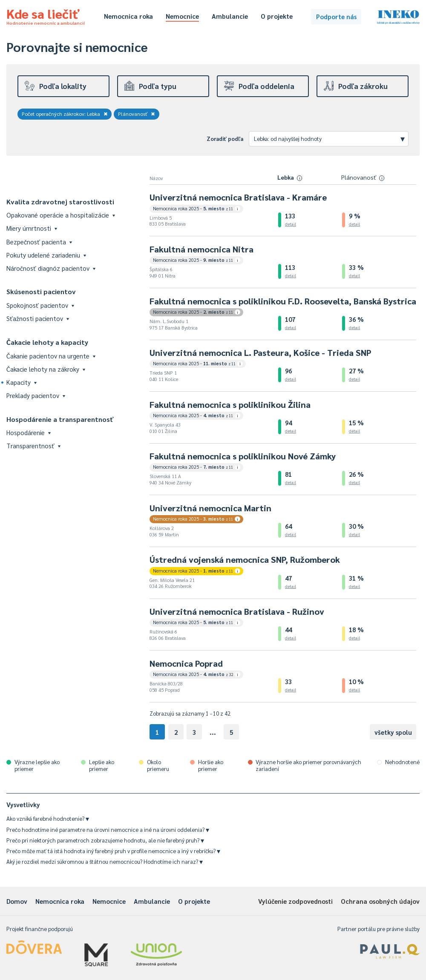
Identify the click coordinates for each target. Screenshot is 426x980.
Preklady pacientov (36, 395)
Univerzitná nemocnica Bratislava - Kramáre (238, 197)
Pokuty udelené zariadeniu (46, 255)
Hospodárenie (29, 432)
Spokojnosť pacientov (40, 305)
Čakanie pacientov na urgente (51, 356)
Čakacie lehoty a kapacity (47, 342)
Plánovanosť (137, 114)
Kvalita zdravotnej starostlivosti (60, 202)
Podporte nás (336, 16)
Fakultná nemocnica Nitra (201, 249)
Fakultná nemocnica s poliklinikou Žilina (230, 404)
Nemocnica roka (128, 16)
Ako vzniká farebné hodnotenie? (48, 818)
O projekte (277, 16)
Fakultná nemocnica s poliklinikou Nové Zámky (243, 456)
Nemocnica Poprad (186, 663)
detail (291, 224)
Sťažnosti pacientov (38, 318)
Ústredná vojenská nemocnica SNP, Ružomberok (245, 559)
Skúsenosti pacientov (41, 291)
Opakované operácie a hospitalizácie (61, 215)
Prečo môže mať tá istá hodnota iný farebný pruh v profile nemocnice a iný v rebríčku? (113, 851)
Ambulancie (230, 16)
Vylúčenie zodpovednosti (295, 901)
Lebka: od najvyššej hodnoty (329, 138)
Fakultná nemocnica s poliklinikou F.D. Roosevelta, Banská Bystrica (283, 301)
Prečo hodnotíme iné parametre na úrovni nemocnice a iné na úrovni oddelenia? (108, 830)
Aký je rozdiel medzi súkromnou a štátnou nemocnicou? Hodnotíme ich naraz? (105, 861)
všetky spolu (393, 732)
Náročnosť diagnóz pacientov (51, 268)
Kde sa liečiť (46, 15)
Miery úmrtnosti (32, 228)
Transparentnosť (33, 446)
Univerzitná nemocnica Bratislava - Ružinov (237, 611)
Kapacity (22, 382)
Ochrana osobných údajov (380, 901)
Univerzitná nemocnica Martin (210, 508)
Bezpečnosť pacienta (39, 242)
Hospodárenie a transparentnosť (60, 419)
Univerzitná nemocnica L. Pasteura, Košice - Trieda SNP (260, 352)
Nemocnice (182, 16)
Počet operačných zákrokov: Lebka (65, 114)
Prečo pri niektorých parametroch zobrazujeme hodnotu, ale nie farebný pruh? (105, 840)
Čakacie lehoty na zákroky (46, 369)
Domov (17, 901)
